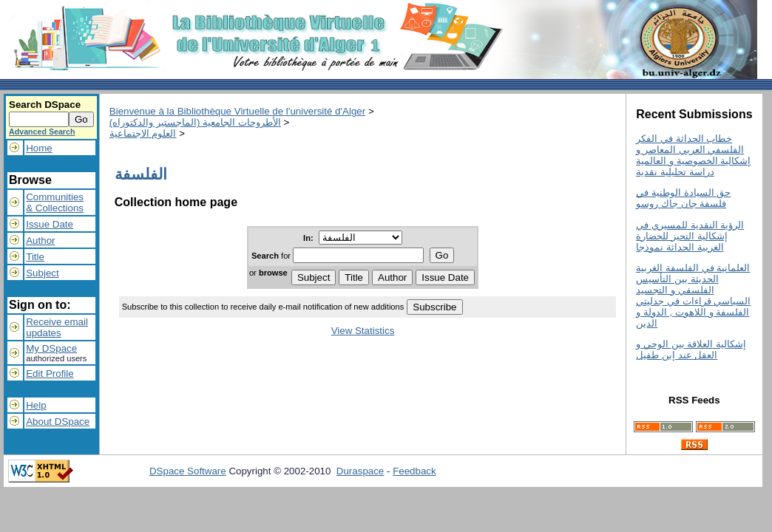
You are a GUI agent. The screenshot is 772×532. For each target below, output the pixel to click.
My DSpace (51, 348)
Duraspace (360, 471)
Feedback (414, 471)
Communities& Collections (55, 202)
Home (39, 148)
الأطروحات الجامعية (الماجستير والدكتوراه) (195, 122)
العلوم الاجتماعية (143, 133)
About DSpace (58, 422)
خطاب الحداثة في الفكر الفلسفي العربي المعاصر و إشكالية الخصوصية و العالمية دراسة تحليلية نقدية (693, 155)
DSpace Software (188, 471)
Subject (42, 273)
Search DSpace (45, 105)
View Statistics (363, 331)
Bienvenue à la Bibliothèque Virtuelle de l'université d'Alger (237, 111)
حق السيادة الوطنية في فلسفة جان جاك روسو (683, 198)
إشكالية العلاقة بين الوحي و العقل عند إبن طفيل (691, 349)
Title (35, 257)
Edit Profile (50, 374)
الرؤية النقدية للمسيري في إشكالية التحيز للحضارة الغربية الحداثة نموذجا (690, 236)
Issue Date (50, 224)
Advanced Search (42, 132)
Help (36, 405)
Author (40, 241)
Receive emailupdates (57, 327)
